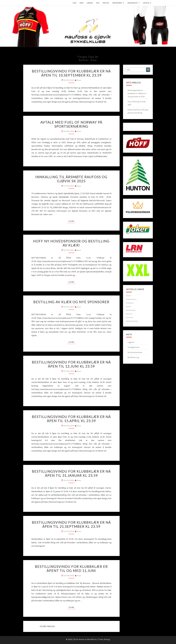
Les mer (72, 221)
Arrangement (117, 3)
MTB (98, 3)
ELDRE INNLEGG (47, 626)
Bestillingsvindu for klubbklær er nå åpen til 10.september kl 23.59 (71, 73)
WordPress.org (133, 357)
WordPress (92, 639)
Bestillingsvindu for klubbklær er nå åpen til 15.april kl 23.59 (71, 419)
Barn (82, 3)
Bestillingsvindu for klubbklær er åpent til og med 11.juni (71, 569)
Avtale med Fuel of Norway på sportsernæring (71, 124)
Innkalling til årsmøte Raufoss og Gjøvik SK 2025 (71, 179)
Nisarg (107, 639)
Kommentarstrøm (135, 352)
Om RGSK (146, 3)
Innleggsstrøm (133, 347)
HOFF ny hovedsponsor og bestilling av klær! (71, 243)
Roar (79, 80)
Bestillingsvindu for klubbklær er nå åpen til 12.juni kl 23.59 (71, 364)
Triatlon (106, 3)
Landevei (90, 3)
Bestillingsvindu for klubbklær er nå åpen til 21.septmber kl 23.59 (71, 524)
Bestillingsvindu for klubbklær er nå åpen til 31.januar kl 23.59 (71, 473)
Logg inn (131, 342)
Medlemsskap (133, 3)
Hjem (74, 3)
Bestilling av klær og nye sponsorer (71, 302)
